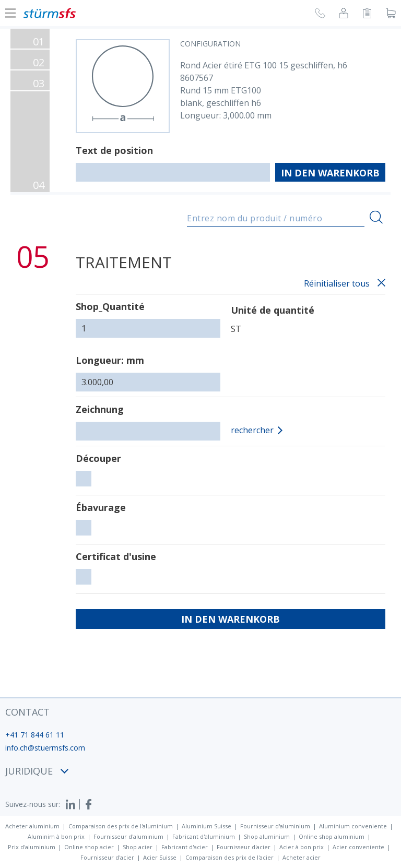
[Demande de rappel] (320, 15)
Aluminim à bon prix (56, 836)
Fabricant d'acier (185, 847)
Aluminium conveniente (353, 826)
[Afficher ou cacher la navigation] (10, 13)
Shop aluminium (267, 836)
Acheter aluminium (32, 826)
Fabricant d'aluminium (204, 836)
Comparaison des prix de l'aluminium (121, 826)
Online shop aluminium (332, 836)
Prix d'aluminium (32, 847)
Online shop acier (89, 847)
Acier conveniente (358, 847)
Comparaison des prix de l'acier (229, 857)
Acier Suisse (160, 857)
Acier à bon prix (302, 847)
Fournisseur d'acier (244, 847)
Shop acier (138, 847)
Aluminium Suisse (207, 826)
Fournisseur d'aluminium (275, 826)
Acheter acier (302, 857)
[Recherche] (376, 217)
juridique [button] (37, 771)
